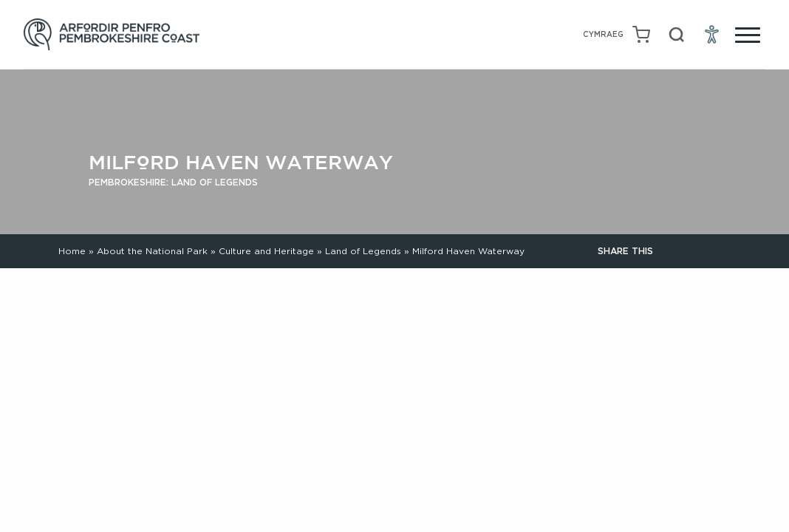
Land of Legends (363, 251)
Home (72, 251)
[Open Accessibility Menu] (712, 35)
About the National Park (152, 251)
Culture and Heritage (266, 251)
